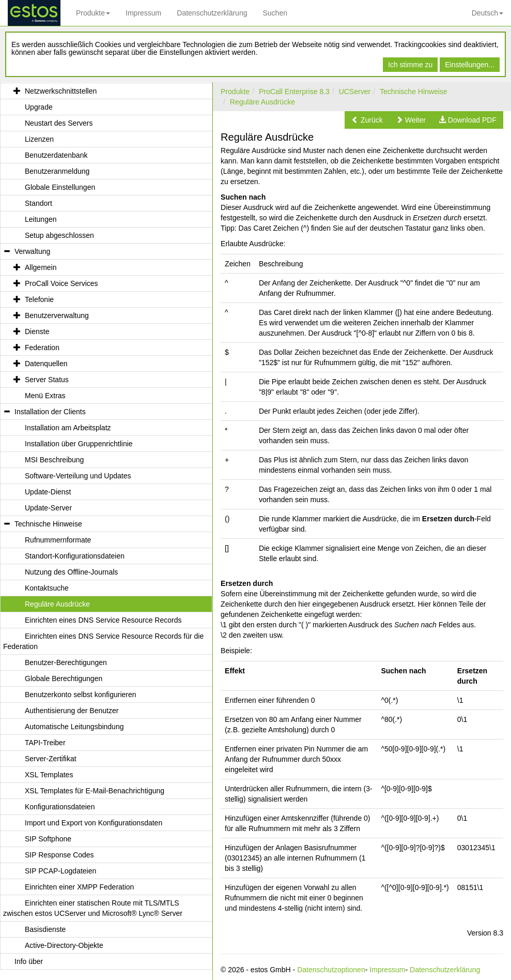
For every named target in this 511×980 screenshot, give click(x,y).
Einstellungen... (470, 65)
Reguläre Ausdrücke (262, 102)
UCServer (355, 92)
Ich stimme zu (410, 65)
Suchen (275, 13)
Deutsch (487, 13)
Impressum (143, 13)
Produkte (93, 13)
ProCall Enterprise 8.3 (294, 92)
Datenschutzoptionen (331, 970)
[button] (367, 120)
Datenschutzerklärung (212, 13)
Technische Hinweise (414, 92)
